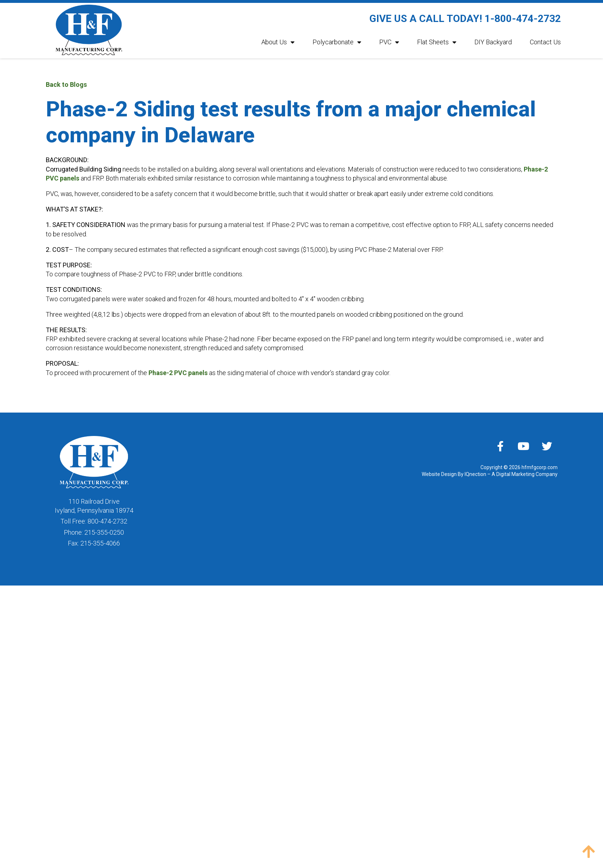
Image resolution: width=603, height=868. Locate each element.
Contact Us (545, 42)
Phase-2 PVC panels (178, 373)
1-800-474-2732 (523, 19)
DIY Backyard (493, 42)
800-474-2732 (107, 521)
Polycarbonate (337, 42)
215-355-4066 (100, 543)
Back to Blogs (66, 84)
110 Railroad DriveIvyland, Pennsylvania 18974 (94, 506)
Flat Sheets (437, 42)
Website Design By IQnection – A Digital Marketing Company (490, 474)
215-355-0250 (104, 532)
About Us (278, 42)
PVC (389, 42)
